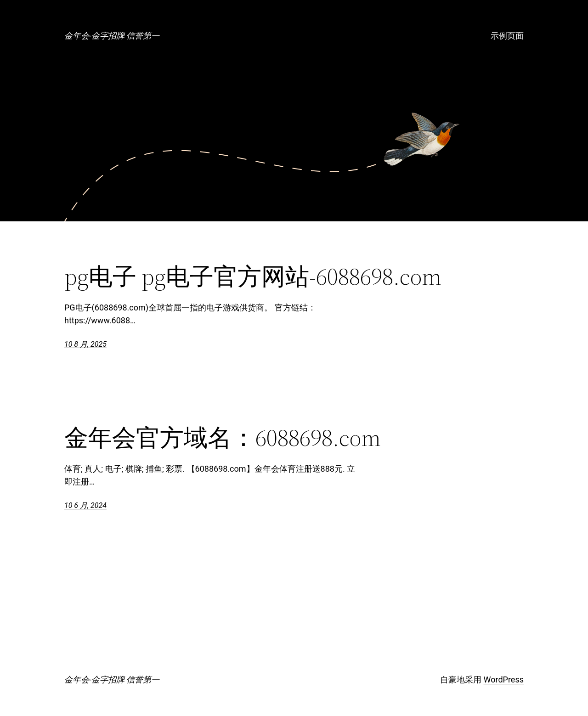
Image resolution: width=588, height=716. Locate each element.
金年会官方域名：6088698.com (223, 438)
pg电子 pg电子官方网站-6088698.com (253, 276)
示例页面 (507, 36)
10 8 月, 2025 (85, 344)
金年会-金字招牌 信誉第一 (112, 36)
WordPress (504, 679)
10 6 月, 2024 (85, 505)
